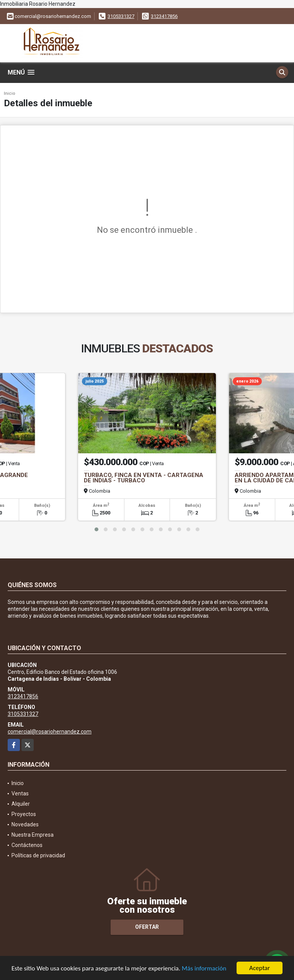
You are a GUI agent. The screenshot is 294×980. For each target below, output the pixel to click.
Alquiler (21, 804)
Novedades (25, 824)
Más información (204, 969)
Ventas (20, 793)
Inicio (10, 93)
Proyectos (24, 814)
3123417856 (164, 16)
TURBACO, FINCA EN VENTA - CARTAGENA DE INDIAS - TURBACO (144, 478)
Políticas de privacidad (38, 855)
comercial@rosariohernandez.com (50, 732)
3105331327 (121, 16)
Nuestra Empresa (33, 835)
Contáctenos (27, 845)
